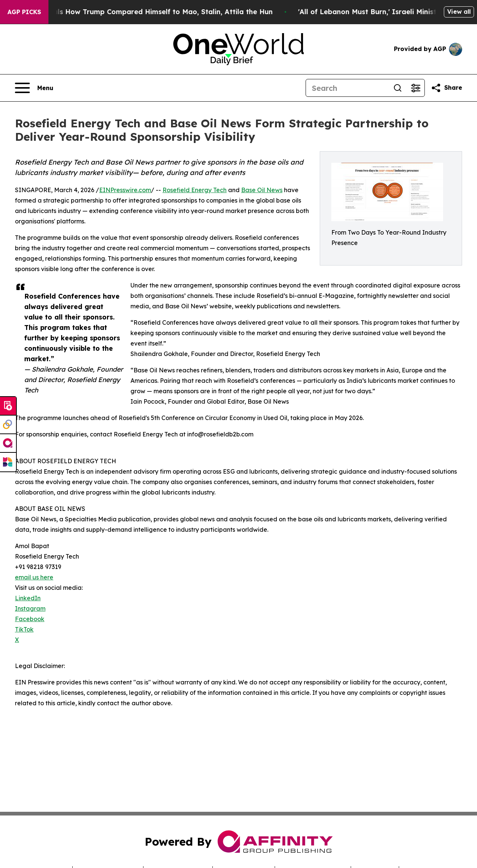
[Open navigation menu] (34, 88)
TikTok (24, 629)
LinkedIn (28, 598)
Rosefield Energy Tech (195, 190)
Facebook (30, 619)
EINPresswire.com (125, 190)
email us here (34, 577)
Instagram (30, 608)
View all (459, 12)
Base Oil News (262, 190)
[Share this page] (446, 88)
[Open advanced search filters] (416, 88)
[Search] (347, 88)
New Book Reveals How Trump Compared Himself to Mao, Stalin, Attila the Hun (146, 12)
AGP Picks (24, 12)
